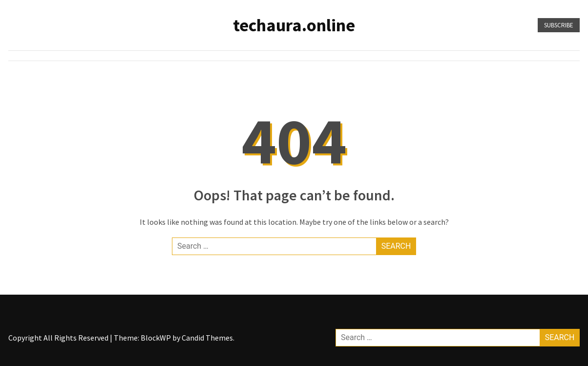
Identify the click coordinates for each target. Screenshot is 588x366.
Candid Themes (207, 338)
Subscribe (559, 25)
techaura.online (294, 25)
